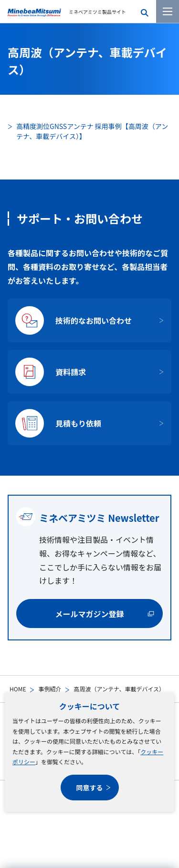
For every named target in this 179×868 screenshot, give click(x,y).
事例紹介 (50, 689)
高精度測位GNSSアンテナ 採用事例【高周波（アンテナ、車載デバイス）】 (92, 131)
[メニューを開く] (168, 11)
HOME (18, 689)
